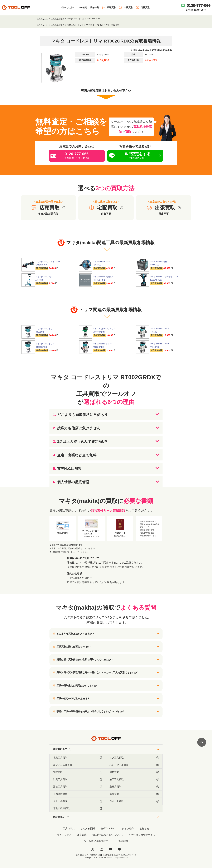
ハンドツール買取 (134, 765)
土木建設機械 (78, 794)
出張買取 (126, 7)
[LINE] (119, 849)
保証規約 (123, 841)
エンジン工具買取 (78, 765)
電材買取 (78, 772)
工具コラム (69, 829)
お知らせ (144, 829)
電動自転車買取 (78, 808)
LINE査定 (82, 7)
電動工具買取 (78, 758)
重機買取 (134, 794)
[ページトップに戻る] (202, 742)
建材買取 (134, 772)
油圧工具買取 (134, 779)
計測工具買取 (78, 779)
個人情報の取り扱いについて (108, 835)
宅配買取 (143, 7)
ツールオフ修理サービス (142, 835)
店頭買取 (109, 7)
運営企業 (82, 835)
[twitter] (93, 849)
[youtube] (110, 849)
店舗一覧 (95, 7)
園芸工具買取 (78, 787)
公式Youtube (107, 829)
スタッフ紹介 (127, 829)
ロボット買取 (134, 801)
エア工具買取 (134, 758)
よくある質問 (88, 829)
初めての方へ (68, 7)
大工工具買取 (78, 801)
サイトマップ (64, 835)
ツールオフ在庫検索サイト (98, 841)
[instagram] (102, 849)
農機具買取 (134, 787)
